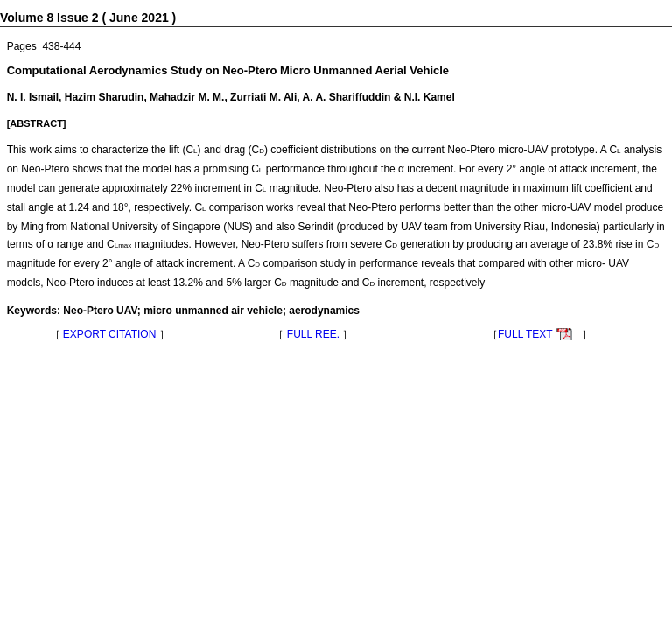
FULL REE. (313, 334)
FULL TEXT (525, 334)
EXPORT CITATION (110, 334)
